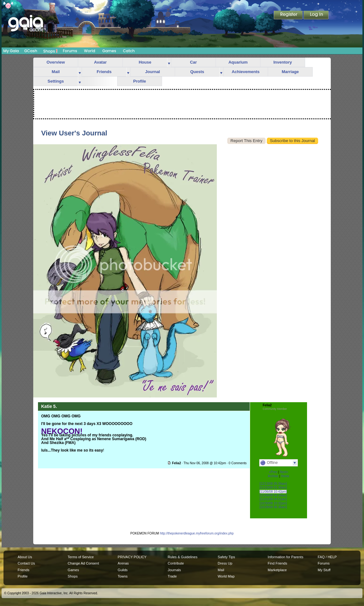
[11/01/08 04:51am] (273, 499)
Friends (104, 72)
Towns (123, 576)
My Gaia (11, 51)
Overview (56, 62)
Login (316, 16)
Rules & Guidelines (183, 557)
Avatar (100, 62)
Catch (129, 51)
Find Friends (277, 563)
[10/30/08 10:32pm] (273, 503)
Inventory (283, 62)
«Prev (273, 472)
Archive (273, 476)
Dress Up (225, 563)
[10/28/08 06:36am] (273, 507)
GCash (31, 51)
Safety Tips (226, 557)
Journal (153, 72)
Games (109, 51)
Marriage (290, 72)
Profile (140, 81)
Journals (174, 570)
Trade (172, 576)
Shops (50, 51)
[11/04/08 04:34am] (273, 495)
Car (193, 62)
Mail (56, 72)
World (90, 51)
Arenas (123, 563)
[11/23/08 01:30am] (273, 487)
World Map (226, 576)
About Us (25, 557)
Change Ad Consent (83, 563)
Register (289, 16)
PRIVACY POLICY (132, 557)
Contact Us (26, 563)
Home (285, 476)
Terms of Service (81, 557)
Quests (197, 72)
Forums (70, 51)
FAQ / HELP (327, 557)
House (145, 62)
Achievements (246, 72)
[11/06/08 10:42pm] (273, 492)
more (169, 62)
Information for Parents (286, 557)
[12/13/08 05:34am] (273, 484)
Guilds (123, 570)
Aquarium (238, 62)
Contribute (176, 563)
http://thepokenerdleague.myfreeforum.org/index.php (197, 533)
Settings (56, 81)
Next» (284, 472)
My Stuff (324, 570)
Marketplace (277, 570)
